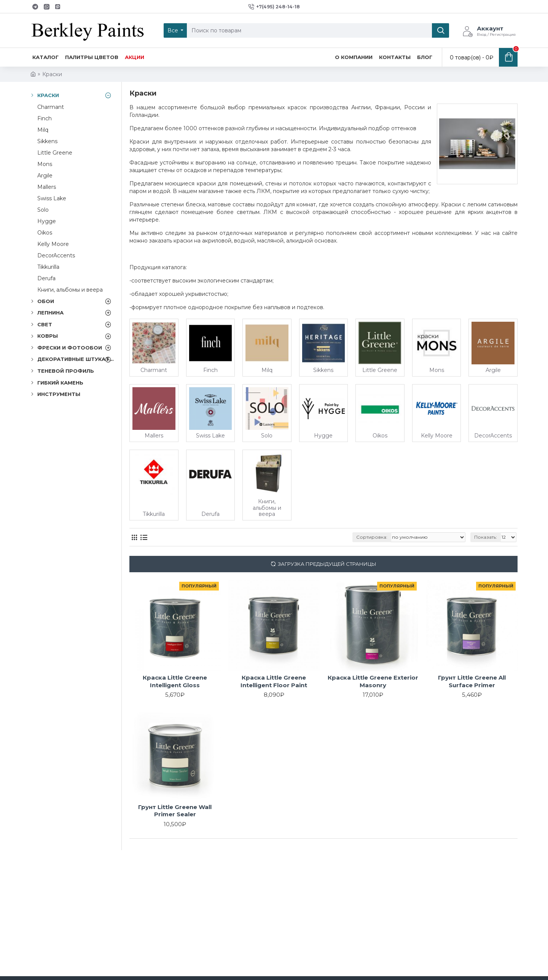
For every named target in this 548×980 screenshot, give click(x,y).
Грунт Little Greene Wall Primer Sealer (175, 811)
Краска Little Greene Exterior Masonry (373, 681)
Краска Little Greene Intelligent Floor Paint (274, 681)
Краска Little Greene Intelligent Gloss (175, 681)
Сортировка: (372, 537)
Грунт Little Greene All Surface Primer (472, 681)
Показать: (486, 537)
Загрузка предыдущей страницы (327, 564)
